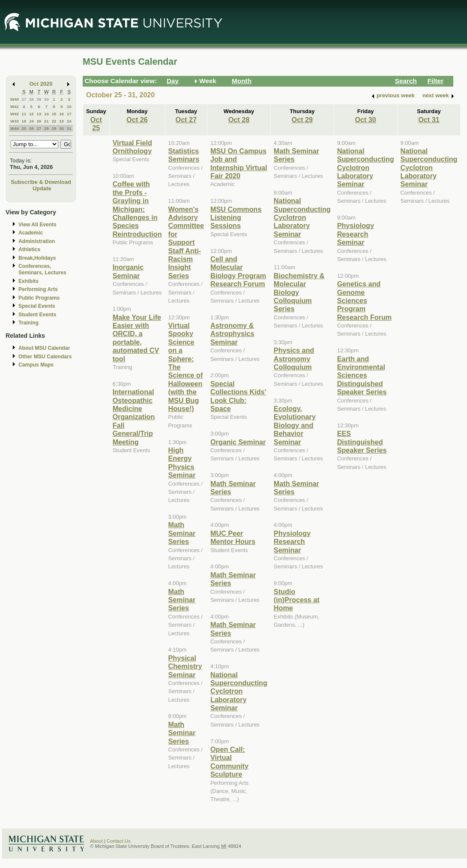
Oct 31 (429, 120)
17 (69, 114)
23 (61, 121)
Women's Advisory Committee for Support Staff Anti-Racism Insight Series (186, 242)
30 (46, 99)
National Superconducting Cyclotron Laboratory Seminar (239, 691)
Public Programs (39, 298)
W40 (15, 99)
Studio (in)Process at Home (297, 600)
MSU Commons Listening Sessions (236, 218)
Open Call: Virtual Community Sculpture (229, 762)
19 (31, 121)
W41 (15, 107)
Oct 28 (239, 120)
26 (31, 128)
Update (42, 188)
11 (24, 114)
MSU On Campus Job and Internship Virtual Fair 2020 (239, 163)
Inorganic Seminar (128, 271)
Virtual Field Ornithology (132, 147)
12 (31, 114)
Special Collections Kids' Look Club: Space (238, 396)
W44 (15, 128)
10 (69, 107)
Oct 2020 (41, 84)
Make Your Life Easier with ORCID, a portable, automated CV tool (137, 338)
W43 (15, 121)
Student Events (37, 315)
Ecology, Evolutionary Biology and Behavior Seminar (295, 425)
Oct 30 (365, 120)
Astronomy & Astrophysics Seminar (232, 334)
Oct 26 (137, 120)
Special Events (37, 306)
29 (39, 99)
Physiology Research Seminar (292, 542)
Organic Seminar (238, 442)
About (96, 841)
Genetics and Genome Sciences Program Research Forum (365, 300)
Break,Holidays (37, 258)
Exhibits (28, 281)
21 (46, 121)
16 (61, 114)
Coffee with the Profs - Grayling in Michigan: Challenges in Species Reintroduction (137, 209)
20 (39, 121)
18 (24, 121)
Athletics (29, 249)
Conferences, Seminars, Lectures (42, 269)
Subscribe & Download (41, 182)
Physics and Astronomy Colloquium (294, 359)
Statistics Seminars (184, 155)
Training (28, 323)
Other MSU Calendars (45, 357)
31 (69, 128)
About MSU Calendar (44, 348)
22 (54, 121)
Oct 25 (96, 124)
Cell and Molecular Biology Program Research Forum (238, 271)
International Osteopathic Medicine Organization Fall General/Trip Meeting (134, 417)
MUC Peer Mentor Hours (233, 537)
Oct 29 (302, 120)
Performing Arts (38, 289)
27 (24, 99)
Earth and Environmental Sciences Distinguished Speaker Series (362, 375)
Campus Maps (36, 365)
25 (24, 128)
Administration (37, 241)
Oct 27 (186, 120)
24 (69, 121)
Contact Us (119, 841)
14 (46, 114)
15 (54, 114)
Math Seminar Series (182, 533)
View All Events (37, 225)
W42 (15, 114)
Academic (31, 233)
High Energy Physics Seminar (182, 463)
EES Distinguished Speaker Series (362, 442)
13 (39, 114)
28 (31, 99)
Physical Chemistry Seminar (185, 666)
